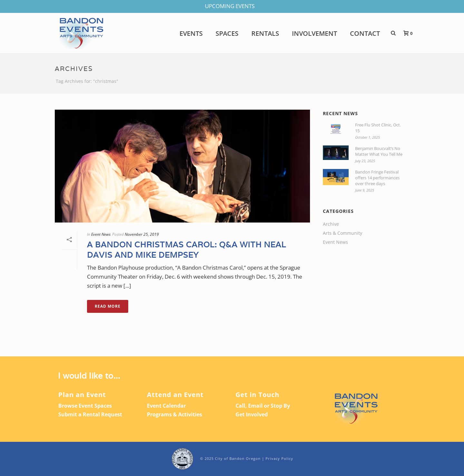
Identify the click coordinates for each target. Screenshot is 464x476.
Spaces (227, 34)
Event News (101, 234)
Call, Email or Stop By (263, 406)
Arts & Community (343, 233)
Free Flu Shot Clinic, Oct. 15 (378, 128)
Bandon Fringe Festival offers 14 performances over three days (377, 178)
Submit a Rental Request (90, 414)
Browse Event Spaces (85, 406)
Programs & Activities (174, 414)
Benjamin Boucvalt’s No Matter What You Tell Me (379, 151)
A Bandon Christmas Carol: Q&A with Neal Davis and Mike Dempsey (187, 250)
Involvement (314, 34)
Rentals (265, 34)
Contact (365, 34)
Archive (331, 224)
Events (191, 34)
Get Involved (252, 414)
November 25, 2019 (142, 234)
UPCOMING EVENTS (230, 6)
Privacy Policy (279, 458)
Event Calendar (166, 406)
